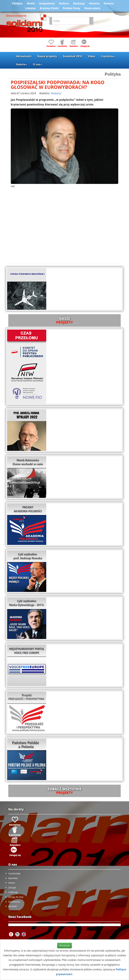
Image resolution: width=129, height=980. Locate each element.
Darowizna (14, 902)
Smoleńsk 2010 (72, 56)
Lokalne (30, 8)
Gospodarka (47, 3)
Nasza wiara (92, 8)
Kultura (64, 3)
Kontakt (13, 906)
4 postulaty (14, 873)
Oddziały (13, 892)
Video (92, 56)
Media (31, 3)
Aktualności (24, 56)
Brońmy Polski (49, 8)
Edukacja (79, 3)
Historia (94, 3)
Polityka (17, 3)
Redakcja (56, 93)
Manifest (13, 878)
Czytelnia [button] (108, 56)
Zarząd (12, 887)
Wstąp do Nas (16, 897)
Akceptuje (64, 945)
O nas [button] (37, 64)
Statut (12, 883)
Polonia (109, 3)
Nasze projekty (47, 56)
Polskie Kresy (72, 8)
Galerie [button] (22, 64)
